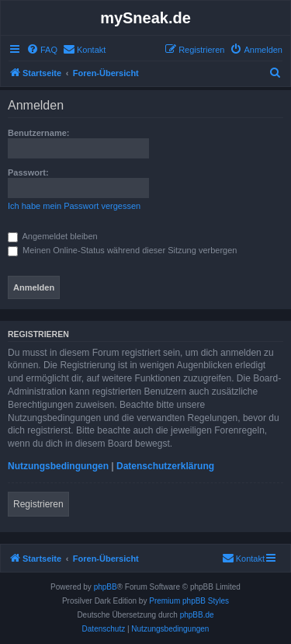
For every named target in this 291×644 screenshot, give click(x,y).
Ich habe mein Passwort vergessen (74, 206)
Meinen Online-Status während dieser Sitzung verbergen (122, 250)
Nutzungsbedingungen (58, 466)
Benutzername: (38, 133)
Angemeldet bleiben (53, 236)
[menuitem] (42, 50)
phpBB (106, 587)
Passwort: (28, 172)
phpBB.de (197, 615)
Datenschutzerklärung (165, 466)
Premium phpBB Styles (189, 601)
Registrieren (38, 504)
